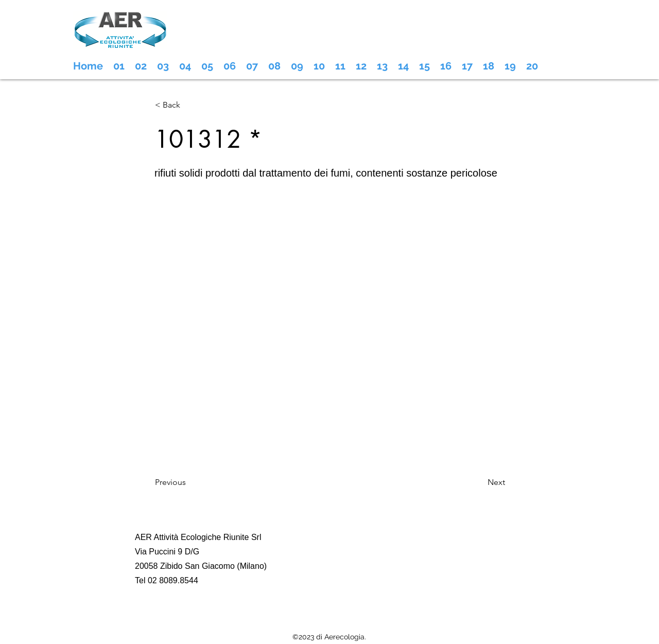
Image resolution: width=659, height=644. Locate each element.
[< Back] (189, 105)
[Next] (479, 482)
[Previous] (189, 482)
